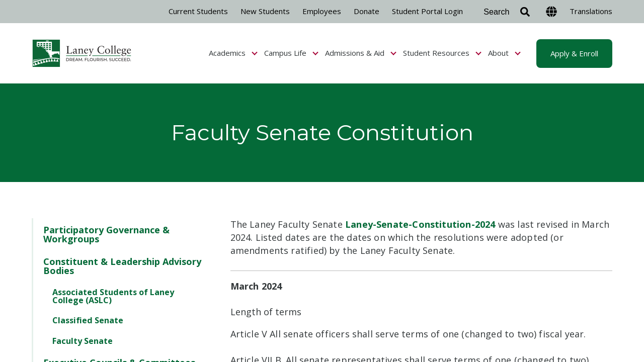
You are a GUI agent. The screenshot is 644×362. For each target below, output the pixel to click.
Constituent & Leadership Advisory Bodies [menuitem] (122, 266)
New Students (265, 11)
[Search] (504, 12)
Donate (367, 11)
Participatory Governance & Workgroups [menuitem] (106, 234)
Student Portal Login (427, 11)
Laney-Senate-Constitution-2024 (420, 224)
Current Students (198, 11)
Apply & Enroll (574, 53)
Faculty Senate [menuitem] (83, 341)
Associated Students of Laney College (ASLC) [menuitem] (113, 296)
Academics (233, 53)
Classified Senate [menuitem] (88, 320)
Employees (322, 11)
